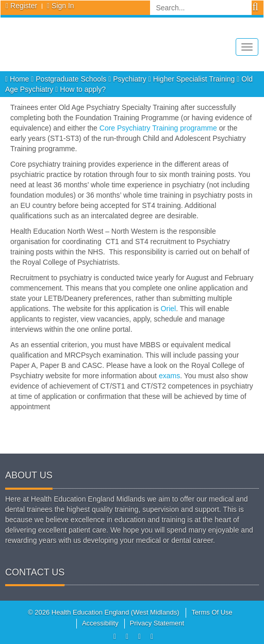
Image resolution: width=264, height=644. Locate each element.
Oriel (169, 309)
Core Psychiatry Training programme (158, 128)
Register (24, 6)
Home (18, 79)
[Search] (201, 8)
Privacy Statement (157, 623)
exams (169, 376)
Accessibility (100, 623)
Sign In (63, 6)
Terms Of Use (212, 612)
